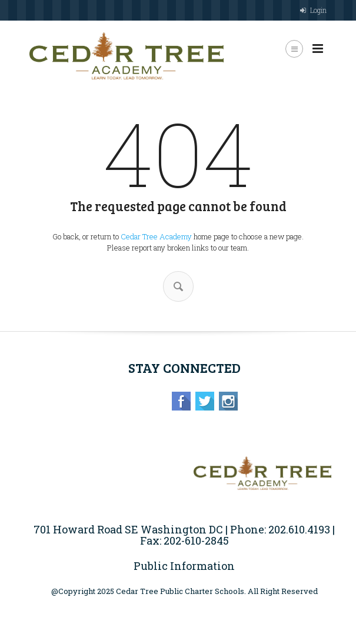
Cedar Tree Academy (156, 236)
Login (318, 10)
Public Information (184, 566)
